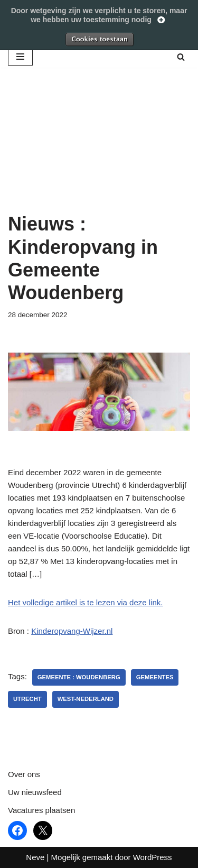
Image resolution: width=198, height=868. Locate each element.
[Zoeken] (181, 57)
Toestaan (99, 39)
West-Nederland (86, 699)
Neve (35, 857)
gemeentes (155, 677)
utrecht (27, 699)
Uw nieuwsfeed (35, 792)
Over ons (24, 774)
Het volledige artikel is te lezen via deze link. (85, 602)
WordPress (153, 857)
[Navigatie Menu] (20, 57)
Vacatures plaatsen (41, 810)
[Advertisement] (99, 153)
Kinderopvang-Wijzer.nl (72, 631)
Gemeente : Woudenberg (79, 677)
